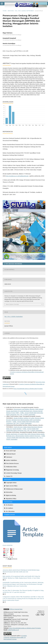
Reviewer (8, 457)
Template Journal (9, 514)
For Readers (9, 505)
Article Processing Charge (13, 473)
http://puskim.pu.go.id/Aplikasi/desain (17, 176)
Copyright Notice (10, 483)
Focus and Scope (10, 451)
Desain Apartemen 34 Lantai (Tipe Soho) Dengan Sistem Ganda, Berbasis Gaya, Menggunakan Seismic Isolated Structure (26, 435)
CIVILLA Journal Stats (16, 609)
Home (5, 11)
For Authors (9, 508)
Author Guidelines (11, 460)
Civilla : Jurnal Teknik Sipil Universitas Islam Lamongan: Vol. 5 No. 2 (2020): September (25, 414)
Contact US (8, 476)
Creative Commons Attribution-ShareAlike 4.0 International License (15, 637)
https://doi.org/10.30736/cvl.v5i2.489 (17, 51)
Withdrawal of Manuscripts (13, 489)
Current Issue (8, 502)
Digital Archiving (10, 495)
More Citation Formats (12, 304)
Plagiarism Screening (11, 470)
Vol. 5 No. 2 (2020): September (24, 11)
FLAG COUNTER (8, 545)
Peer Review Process (11, 463)
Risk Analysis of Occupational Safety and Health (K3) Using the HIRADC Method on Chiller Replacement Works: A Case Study (21, 577)
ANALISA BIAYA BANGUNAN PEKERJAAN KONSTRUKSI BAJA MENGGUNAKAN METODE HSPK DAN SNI (21, 571)
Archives (11, 11)
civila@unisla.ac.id (13, 630)
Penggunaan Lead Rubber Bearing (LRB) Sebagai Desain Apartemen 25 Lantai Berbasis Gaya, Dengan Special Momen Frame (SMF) (25, 411)
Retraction (8, 492)
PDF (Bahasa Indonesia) (14, 264)
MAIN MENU (8, 447)
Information (8, 479)
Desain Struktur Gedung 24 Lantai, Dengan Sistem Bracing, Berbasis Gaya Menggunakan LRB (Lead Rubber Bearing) (25, 420)
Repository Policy (10, 499)
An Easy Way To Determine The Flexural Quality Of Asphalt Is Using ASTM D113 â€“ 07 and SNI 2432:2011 (23, 591)
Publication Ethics (10, 467)
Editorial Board (10, 454)
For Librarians (9, 511)
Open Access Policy (11, 486)
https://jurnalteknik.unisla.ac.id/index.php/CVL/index (28, 389)
